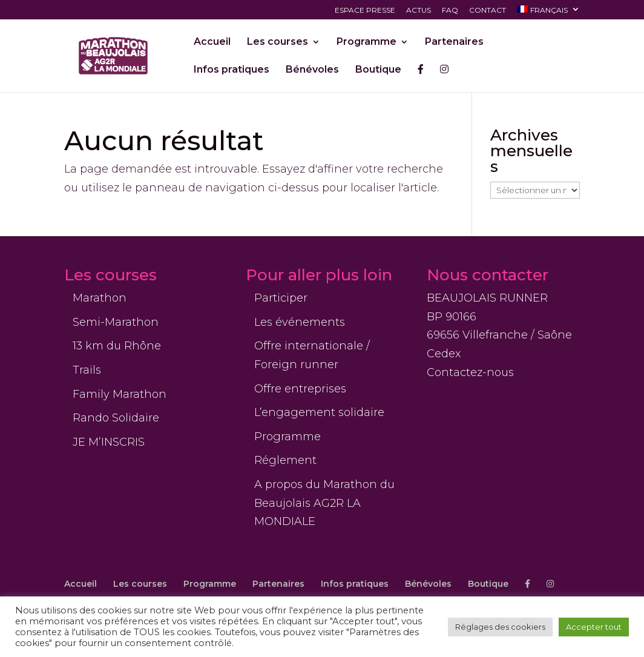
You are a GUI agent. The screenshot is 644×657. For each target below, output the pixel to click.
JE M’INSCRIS (109, 442)
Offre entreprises (300, 389)
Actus (419, 11)
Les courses (278, 42)
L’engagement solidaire (319, 412)
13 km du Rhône (117, 346)
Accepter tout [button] (594, 627)
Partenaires (454, 42)
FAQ (450, 11)
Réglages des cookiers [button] (500, 627)
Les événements (300, 322)
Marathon (100, 298)
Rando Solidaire (116, 418)
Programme (366, 42)
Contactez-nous (470, 372)
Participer (281, 298)
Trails (87, 370)
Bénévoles (312, 70)
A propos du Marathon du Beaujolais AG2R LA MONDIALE (324, 503)
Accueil (212, 42)
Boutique (378, 70)
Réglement (285, 460)
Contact (488, 11)
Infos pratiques (232, 70)
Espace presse (365, 11)
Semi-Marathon (116, 322)
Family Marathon (120, 394)
